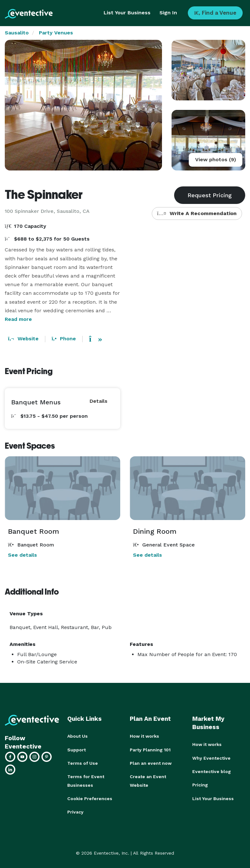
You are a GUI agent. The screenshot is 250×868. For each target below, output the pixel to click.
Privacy (75, 811)
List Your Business (127, 13)
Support (77, 749)
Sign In (168, 13)
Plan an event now (151, 763)
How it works (144, 736)
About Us (77, 736)
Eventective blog (212, 771)
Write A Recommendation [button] (197, 213)
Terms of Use (83, 763)
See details (22, 555)
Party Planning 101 (150, 749)
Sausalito (17, 33)
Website (23, 339)
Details (99, 401)
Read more (18, 319)
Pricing (200, 785)
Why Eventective (211, 758)
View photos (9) (216, 159)
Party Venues (56, 33)
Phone (64, 339)
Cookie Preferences (90, 798)
